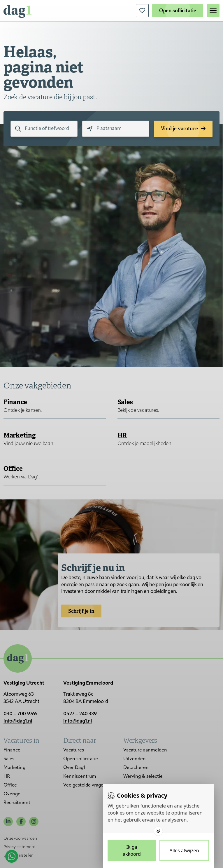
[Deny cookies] (184, 850)
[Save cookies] (132, 850)
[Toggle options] (158, 831)
